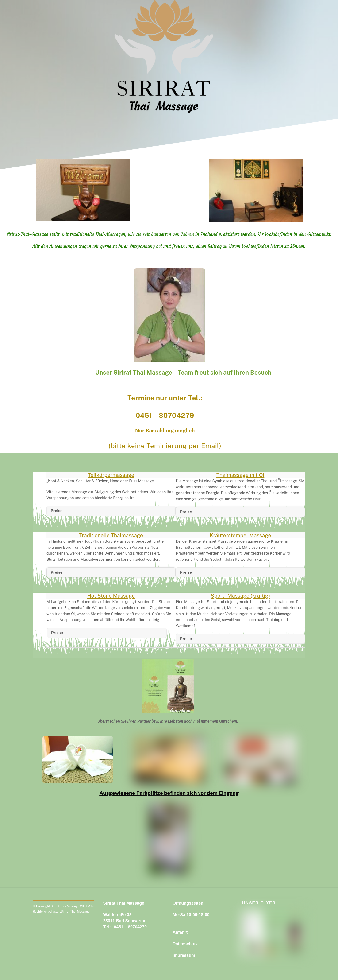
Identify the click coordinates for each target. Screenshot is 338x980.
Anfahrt (180, 932)
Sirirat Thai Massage (65, 906)
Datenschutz (185, 944)
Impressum (184, 955)
